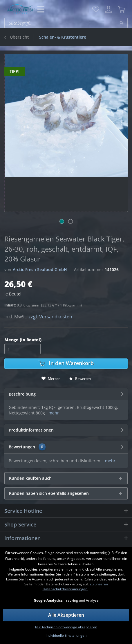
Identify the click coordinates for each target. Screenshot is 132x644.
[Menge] (22, 349)
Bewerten (80, 379)
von (8, 269)
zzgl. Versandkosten (50, 317)
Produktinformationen (31, 430)
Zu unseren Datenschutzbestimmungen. (75, 587)
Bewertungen (22, 447)
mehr (54, 413)
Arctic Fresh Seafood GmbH (40, 269)
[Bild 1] (62, 221)
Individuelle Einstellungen (66, 635)
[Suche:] (66, 23)
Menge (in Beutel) (23, 340)
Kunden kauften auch (30, 478)
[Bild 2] (70, 221)
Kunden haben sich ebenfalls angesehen (49, 493)
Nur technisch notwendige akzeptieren (66, 627)
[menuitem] (96, 10)
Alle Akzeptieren (66, 615)
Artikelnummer (89, 269)
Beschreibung (22, 394)
